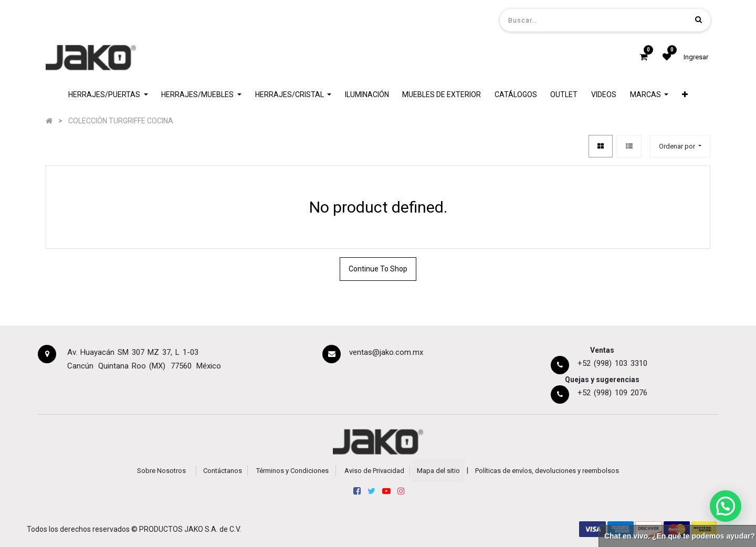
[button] (685, 95)
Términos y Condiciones (292, 471)
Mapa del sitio (438, 471)
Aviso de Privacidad (374, 471)
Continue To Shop (378, 269)
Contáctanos (223, 471)
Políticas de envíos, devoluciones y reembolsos (547, 471)
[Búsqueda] (699, 20)
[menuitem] (367, 95)
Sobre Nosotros (161, 471)
